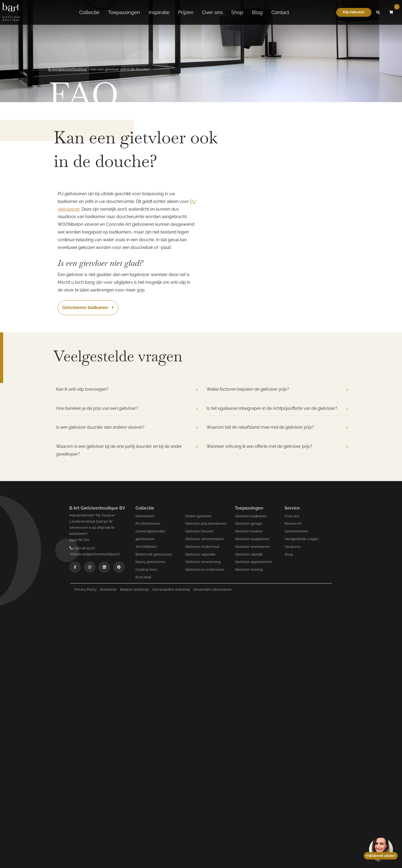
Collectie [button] (89, 11)
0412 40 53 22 (82, 548)
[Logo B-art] (11, 11)
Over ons (212, 11)
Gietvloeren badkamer (88, 308)
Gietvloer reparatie (200, 554)
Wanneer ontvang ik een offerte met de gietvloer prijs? (277, 447)
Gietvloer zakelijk (249, 554)
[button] (378, 11)
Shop (237, 11)
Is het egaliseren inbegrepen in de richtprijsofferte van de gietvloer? (277, 409)
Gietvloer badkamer (251, 516)
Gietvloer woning (249, 569)
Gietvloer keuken (249, 531)
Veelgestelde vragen (302, 539)
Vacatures (293, 547)
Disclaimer (108, 589)
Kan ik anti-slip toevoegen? (127, 389)
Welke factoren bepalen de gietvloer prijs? (277, 389)
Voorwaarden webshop (171, 589)
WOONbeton (146, 547)
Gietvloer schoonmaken (205, 539)
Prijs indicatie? (354, 11)
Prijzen (186, 11)
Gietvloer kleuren (199, 531)
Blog (257, 11)
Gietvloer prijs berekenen (206, 523)
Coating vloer (146, 569)
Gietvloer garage (248, 523)
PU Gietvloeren (148, 523)
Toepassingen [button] (124, 11)
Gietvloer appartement (253, 562)
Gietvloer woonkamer (253, 547)
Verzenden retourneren (212, 589)
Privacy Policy (86, 589)
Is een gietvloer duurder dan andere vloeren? (127, 427)
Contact (280, 11)
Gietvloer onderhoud (202, 547)
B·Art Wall (143, 577)
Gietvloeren (145, 516)
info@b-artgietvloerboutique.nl (95, 554)
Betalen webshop (134, 589)
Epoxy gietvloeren (150, 562)
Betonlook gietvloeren (154, 554)
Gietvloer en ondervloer (205, 569)
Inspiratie (159, 11)
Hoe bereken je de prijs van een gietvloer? (127, 409)
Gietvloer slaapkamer (252, 539)
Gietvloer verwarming (203, 562)
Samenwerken (297, 531)
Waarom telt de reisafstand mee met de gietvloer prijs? (277, 427)
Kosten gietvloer (198, 516)
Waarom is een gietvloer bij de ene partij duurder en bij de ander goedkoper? (127, 450)
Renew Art (293, 523)
